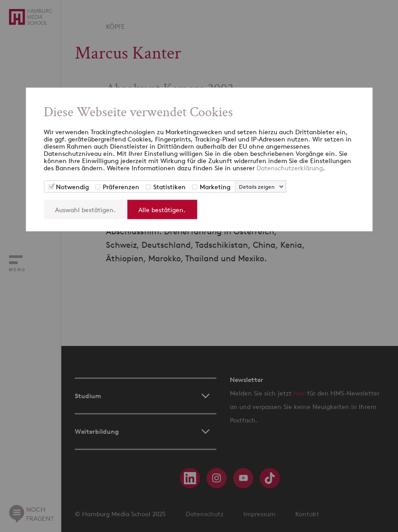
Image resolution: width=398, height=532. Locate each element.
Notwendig (72, 187)
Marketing (215, 187)
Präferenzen (121, 187)
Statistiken (169, 187)
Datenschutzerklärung (290, 168)
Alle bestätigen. (162, 210)
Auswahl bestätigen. (85, 210)
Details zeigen (257, 187)
